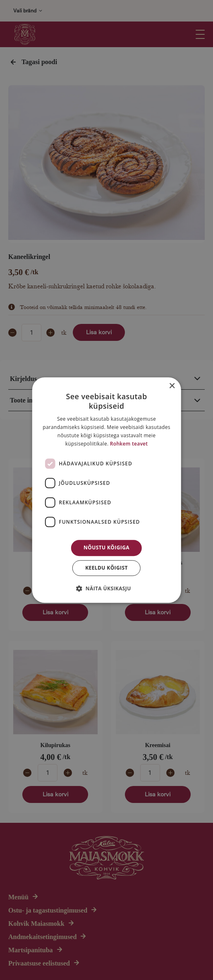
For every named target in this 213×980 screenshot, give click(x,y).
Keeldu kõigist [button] (106, 568)
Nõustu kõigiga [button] (106, 548)
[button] (106, 588)
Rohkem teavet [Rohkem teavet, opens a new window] (129, 444)
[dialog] (106, 490)
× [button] (172, 386)
